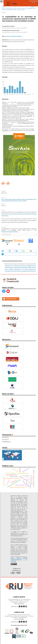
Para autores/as (5, 440)
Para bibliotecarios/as (6, 442)
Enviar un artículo (11, 299)
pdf (3, 183)
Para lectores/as (5, 438)
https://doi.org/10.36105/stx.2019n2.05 (13, 36)
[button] (5, 251)
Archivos (33, 7)
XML (8, 183)
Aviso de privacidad (19, 604)
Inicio (3, 7)
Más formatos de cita (7, 234)
